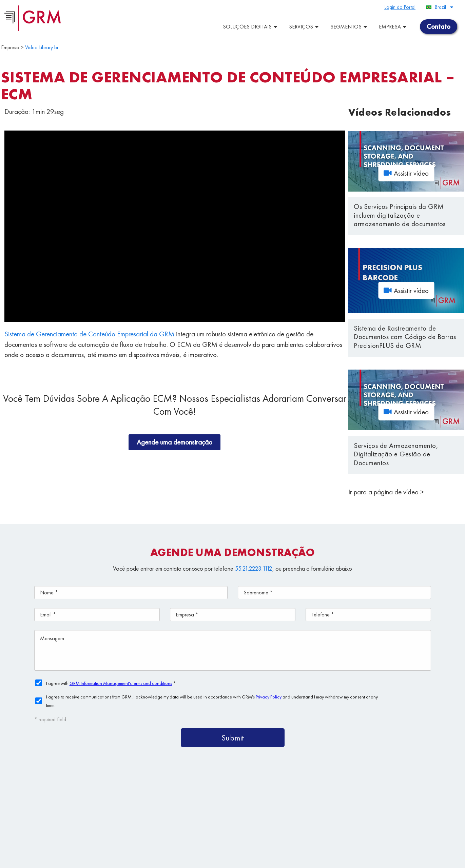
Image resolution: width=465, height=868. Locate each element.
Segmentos (350, 27)
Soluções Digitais (251, 27)
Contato (408, 825)
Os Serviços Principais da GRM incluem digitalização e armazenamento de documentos (400, 215)
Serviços (305, 27)
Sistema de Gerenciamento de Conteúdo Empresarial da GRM (89, 334)
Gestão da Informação (352, 825)
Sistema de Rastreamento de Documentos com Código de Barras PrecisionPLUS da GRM (405, 337)
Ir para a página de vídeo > (386, 492)
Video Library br (42, 47)
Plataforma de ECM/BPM (316, 794)
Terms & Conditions (140, 860)
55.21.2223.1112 (254, 568)
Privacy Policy (176, 860)
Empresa (393, 27)
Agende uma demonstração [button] (175, 442)
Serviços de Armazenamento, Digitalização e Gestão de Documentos (396, 454)
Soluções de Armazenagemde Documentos (305, 810)
